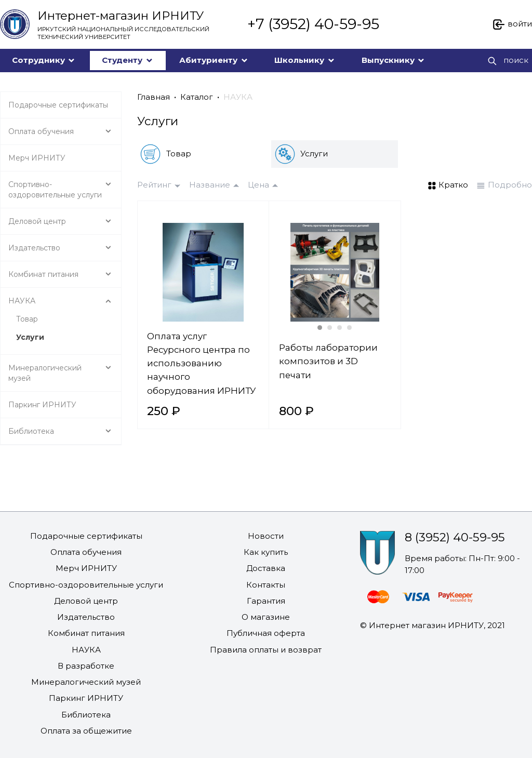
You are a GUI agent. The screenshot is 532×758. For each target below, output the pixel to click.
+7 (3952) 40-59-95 (313, 24)
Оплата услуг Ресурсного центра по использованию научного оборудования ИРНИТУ (201, 363)
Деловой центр (86, 601)
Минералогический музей (86, 682)
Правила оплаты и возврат (266, 650)
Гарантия (266, 601)
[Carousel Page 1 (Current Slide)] (320, 328)
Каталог (197, 97)
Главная (154, 97)
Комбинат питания (86, 633)
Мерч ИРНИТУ (86, 568)
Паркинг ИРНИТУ (86, 698)
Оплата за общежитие (86, 731)
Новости (266, 536)
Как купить (266, 552)
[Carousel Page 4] (349, 328)
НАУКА (238, 97)
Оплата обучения (86, 552)
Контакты (266, 585)
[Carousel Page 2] (330, 328)
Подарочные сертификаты (86, 536)
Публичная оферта (266, 633)
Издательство (86, 617)
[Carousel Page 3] (340, 328)
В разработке (86, 666)
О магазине (266, 617)
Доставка (266, 568)
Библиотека (86, 715)
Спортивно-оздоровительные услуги (86, 585)
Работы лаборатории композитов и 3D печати (328, 361)
